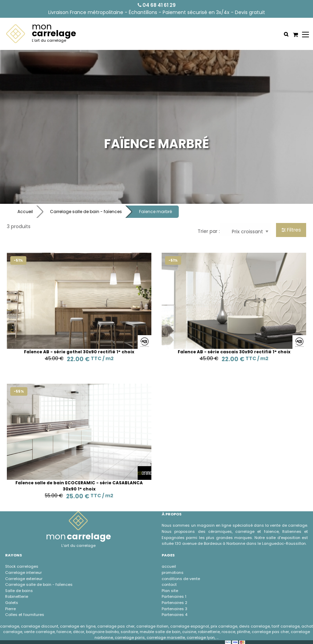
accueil (169, 566)
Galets (12, 603)
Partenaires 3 (174, 609)
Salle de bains (19, 591)
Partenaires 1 (174, 596)
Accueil (25, 212)
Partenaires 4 (174, 615)
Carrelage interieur (23, 573)
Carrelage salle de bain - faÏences (39, 584)
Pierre (10, 609)
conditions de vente (181, 579)
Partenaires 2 (174, 603)
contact (169, 584)
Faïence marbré (155, 212)
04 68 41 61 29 (157, 5)
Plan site (170, 591)
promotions (173, 573)
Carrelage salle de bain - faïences (86, 212)
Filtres (291, 230)
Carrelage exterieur (24, 579)
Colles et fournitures (25, 615)
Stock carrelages (22, 566)
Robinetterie (17, 596)
